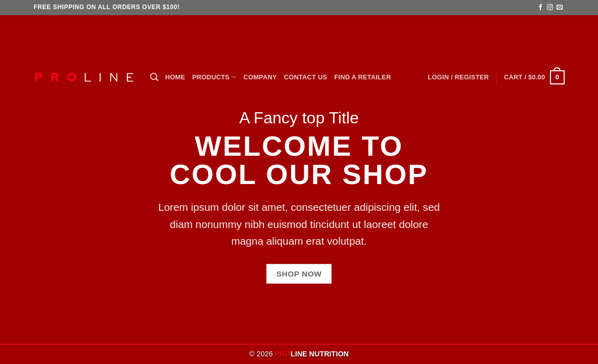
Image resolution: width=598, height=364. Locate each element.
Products (214, 77)
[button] (154, 77)
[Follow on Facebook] (540, 8)
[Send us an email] (560, 8)
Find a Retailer (362, 77)
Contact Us (306, 77)
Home (175, 77)
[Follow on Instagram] (550, 8)
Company (260, 77)
